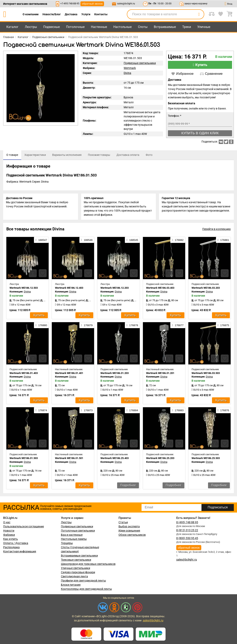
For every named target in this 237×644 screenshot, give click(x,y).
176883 (178, 411)
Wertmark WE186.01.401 (69, 374)
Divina (127, 73)
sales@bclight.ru (126, 4)
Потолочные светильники (78, 531)
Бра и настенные (72, 535)
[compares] (33, 274)
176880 (41, 326)
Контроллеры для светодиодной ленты (86, 589)
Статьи (123, 522)
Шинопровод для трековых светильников (88, 564)
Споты (143, 27)
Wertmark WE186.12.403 (69, 289)
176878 (132, 326)
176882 (178, 241)
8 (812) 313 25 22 (187, 530)
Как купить (11, 539)
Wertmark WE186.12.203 (115, 289)
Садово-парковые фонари (78, 572)
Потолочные (75, 27)
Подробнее (128, 486)
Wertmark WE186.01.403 (24, 374)
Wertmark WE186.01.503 (24, 459)
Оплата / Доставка (16, 543)
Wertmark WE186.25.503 (206, 459)
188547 (41, 241)
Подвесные (52, 27)
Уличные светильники (76, 568)
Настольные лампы (74, 539)
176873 (87, 411)
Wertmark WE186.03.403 (160, 289)
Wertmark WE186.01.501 (69, 459)
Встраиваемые (165, 27)
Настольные (122, 27)
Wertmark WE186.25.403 (115, 459)
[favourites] (43, 274)
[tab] (12, 155)
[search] (199, 14)
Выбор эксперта (129, 526)
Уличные (204, 27)
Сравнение (211, 74)
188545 (132, 241)
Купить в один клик (200, 133)
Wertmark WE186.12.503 (24, 289)
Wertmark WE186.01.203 (115, 374)
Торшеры (67, 543)
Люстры (31, 27)
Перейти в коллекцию (216, 230)
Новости (9, 531)
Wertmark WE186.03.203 (206, 289)
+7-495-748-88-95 (70, 4)
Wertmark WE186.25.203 (160, 459)
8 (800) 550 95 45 (187, 538)
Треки (187, 27)
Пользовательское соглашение (24, 526)
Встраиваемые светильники (79, 556)
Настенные (99, 27)
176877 (178, 326)
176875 (223, 326)
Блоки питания (71, 585)
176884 (132, 411)
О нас (7, 522)
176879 (87, 326)
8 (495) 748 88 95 (187, 522)
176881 (223, 241)
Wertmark (130, 68)
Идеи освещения (129, 531)
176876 (223, 411)
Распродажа (11, 547)
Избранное (182, 74)
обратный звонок (92, 4)
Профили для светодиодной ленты (83, 581)
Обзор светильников (132, 535)
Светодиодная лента (74, 576)
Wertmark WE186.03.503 (206, 374)
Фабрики (9, 535)
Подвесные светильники (140, 63)
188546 (87, 241)
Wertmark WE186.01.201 (160, 374)
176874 (41, 411)
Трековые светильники (76, 560)
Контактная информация (20, 551)
